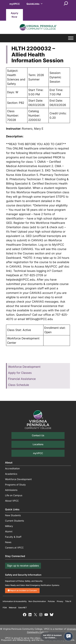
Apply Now (15, 15)
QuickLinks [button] (35, 4)
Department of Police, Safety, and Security (24, 581)
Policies (51, 601)
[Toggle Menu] (71, 38)
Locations (38, 444)
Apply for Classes (20, 373)
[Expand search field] (66, 4)
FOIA (5, 608)
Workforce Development (24, 367)
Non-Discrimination (37, 601)
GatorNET (22, 608)
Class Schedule (19, 385)
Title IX (68, 601)
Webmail (13, 608)
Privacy (60, 601)
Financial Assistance (22, 379)
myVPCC (15, 4)
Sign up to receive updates (23, 566)
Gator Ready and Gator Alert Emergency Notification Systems (32, 585)
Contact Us (38, 435)
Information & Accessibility (15, 601)
